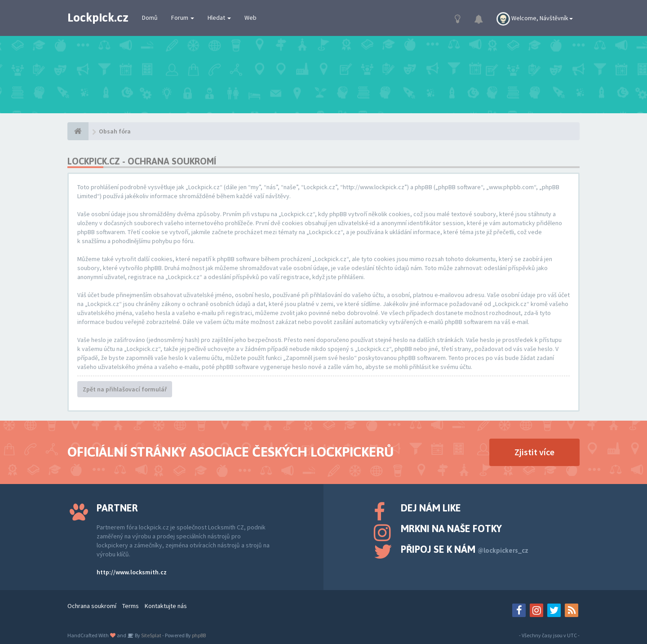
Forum (183, 18)
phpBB (199, 635)
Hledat (219, 18)
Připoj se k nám (465, 549)
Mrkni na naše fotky (451, 529)
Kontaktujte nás (166, 606)
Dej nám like (431, 508)
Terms (131, 606)
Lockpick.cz (98, 18)
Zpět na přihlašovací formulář (125, 389)
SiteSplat (151, 635)
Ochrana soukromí (92, 606)
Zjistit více (534, 452)
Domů (150, 18)
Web (250, 18)
